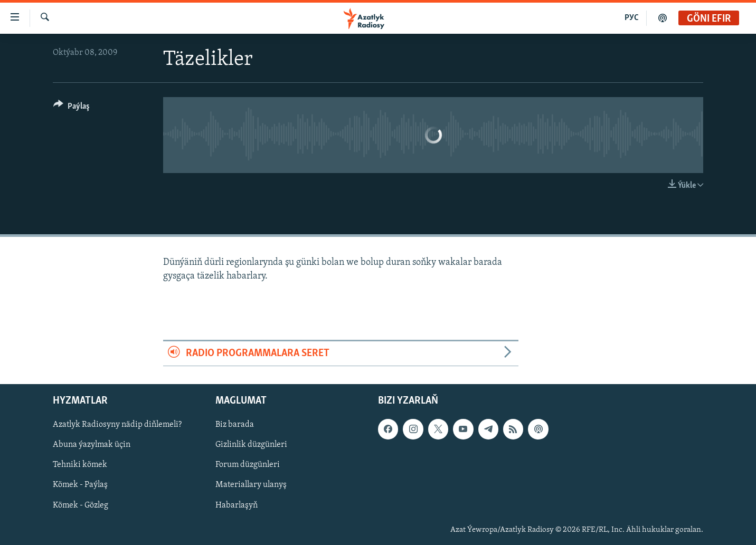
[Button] (72, 108)
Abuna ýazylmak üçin (92, 445)
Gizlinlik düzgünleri (251, 445)
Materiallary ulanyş (251, 485)
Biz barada (235, 425)
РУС (632, 18)
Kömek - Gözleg (81, 505)
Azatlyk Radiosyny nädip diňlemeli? (117, 425)
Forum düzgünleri (248, 465)
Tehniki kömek (80, 465)
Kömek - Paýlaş (80, 485)
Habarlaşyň (237, 505)
